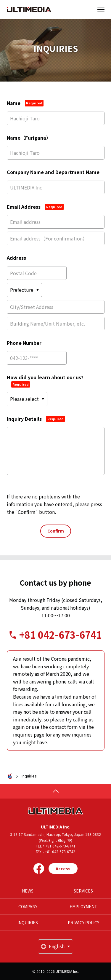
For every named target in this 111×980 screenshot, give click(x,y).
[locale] (55, 946)
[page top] (55, 791)
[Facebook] (39, 869)
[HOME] (29, 9)
